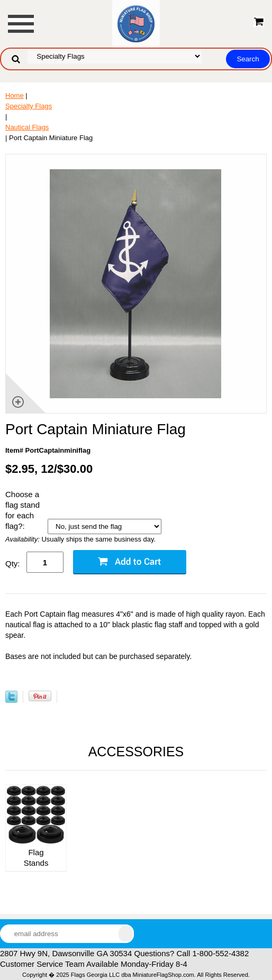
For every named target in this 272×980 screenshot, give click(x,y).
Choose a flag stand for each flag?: (22, 510)
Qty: (13, 564)
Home (15, 95)
